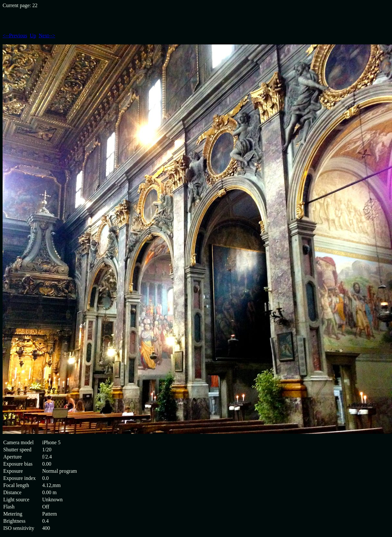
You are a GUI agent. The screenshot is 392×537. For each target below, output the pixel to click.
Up (33, 36)
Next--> (47, 36)
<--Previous (15, 36)
